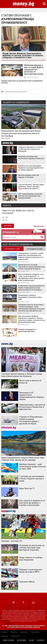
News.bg (4, 632)
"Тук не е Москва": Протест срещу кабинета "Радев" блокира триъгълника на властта (31, 186)
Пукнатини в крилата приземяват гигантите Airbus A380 (30, 297)
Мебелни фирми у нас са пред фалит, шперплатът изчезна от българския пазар (34, 70)
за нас (31, 640)
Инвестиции (6, 138)
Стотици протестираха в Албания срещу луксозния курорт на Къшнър (22, 375)
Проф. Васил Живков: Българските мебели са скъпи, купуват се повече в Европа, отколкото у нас (23, 55)
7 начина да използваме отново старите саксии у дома (32, 479)
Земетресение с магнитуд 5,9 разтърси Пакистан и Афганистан (32, 407)
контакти (41, 640)
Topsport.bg (35, 632)
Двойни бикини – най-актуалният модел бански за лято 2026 (32, 466)
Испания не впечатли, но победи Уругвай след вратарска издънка (32, 548)
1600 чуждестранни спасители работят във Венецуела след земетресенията (30, 196)
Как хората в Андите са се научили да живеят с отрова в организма (32, 503)
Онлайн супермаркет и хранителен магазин (27, 330)
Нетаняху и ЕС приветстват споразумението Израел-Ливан (32, 396)
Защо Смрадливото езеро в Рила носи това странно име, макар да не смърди (23, 459)
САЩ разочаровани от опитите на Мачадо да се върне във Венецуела (31, 149)
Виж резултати (39, 226)
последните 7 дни (12, 249)
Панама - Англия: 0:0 (12, 541)
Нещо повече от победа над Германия (31, 559)
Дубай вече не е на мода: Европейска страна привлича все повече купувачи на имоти (32, 267)
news (9, 143)
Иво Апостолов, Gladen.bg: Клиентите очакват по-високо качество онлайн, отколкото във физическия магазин (32, 319)
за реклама (21, 640)
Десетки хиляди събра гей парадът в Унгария (29, 176)
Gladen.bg (5, 636)
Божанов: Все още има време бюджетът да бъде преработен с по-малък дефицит (31, 168)
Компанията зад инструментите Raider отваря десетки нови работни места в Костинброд (21, 133)
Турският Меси (27, 582)
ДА (5, 217)
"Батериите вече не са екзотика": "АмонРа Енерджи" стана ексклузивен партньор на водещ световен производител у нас (31, 308)
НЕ (5, 220)
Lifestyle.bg (24, 632)
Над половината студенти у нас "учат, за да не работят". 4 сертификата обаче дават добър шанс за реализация (31, 277)
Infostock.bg (15, 636)
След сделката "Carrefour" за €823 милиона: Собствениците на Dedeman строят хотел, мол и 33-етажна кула (31, 256)
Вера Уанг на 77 (27, 488)
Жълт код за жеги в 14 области (30, 382)
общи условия (8, 640)
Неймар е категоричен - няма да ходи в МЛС (31, 571)
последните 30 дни (35, 249)
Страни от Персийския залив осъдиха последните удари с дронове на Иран (31, 420)
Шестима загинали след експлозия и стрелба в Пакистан (31, 157)
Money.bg (14, 632)
